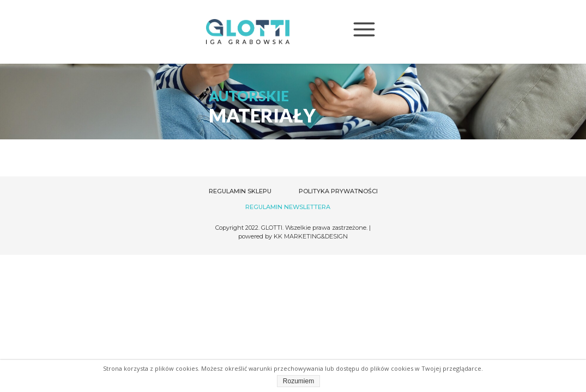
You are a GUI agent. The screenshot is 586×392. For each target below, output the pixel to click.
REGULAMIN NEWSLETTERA (288, 207)
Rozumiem (298, 381)
